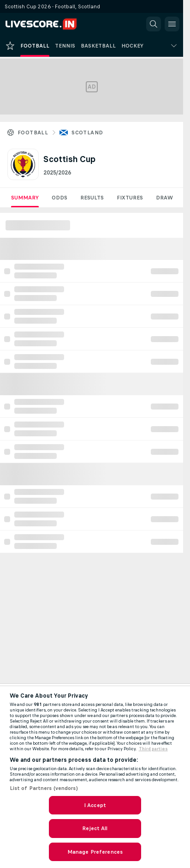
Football (33, 133)
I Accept (95, 805)
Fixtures (130, 198)
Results (92, 198)
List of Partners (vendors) (44, 788)
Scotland (87, 133)
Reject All (95, 828)
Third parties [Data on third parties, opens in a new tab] (153, 749)
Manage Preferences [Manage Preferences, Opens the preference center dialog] (95, 852)
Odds (59, 198)
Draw (164, 198)
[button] (154, 24)
